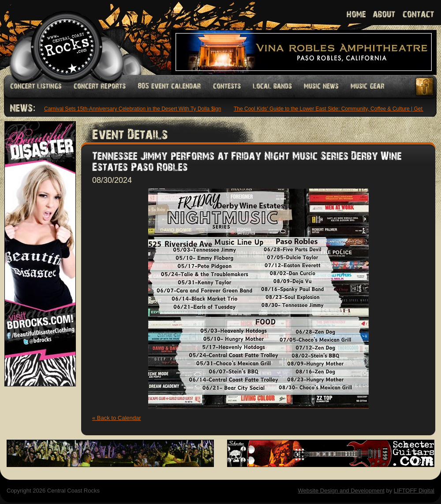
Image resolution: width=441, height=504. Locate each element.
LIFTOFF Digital (414, 491)
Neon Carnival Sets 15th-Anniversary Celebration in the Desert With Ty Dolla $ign (127, 109)
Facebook (425, 87)
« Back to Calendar (117, 418)
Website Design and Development (341, 491)
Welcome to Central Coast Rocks (56, 37)
